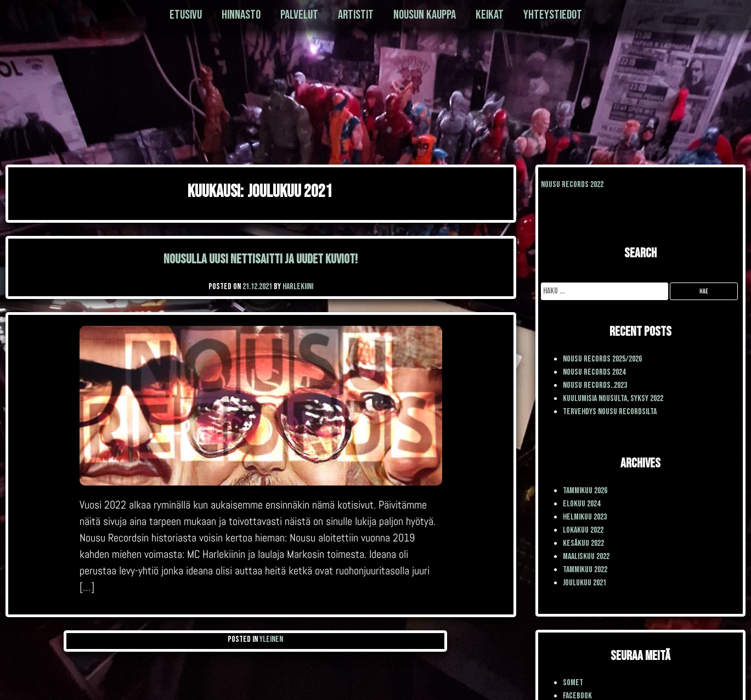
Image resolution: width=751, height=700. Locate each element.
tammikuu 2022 (585, 570)
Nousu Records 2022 (572, 185)
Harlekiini (298, 287)
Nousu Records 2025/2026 (602, 359)
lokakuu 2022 (583, 530)
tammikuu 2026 (585, 491)
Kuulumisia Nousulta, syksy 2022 (613, 399)
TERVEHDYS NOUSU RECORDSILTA (610, 412)
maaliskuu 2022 (586, 557)
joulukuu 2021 (585, 583)
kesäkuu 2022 (583, 543)
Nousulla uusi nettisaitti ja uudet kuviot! (261, 259)
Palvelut (299, 15)
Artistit (356, 15)
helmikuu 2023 (585, 517)
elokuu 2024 (581, 504)
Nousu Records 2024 (594, 372)
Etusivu (186, 15)
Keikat (490, 15)
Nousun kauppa (425, 15)
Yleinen (271, 639)
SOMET (573, 683)
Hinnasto (241, 15)
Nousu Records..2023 (595, 385)
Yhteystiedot (553, 15)
